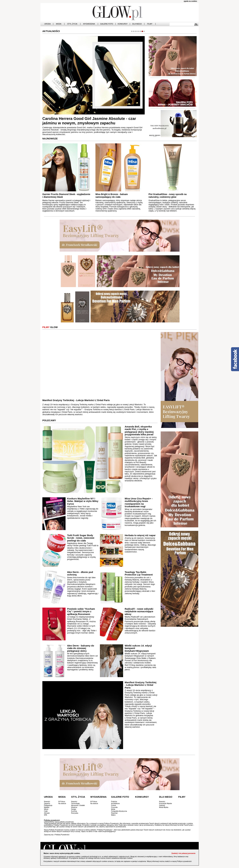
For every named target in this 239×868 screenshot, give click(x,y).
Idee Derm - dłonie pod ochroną (80, 573)
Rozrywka (75, 813)
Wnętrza (74, 807)
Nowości (47, 802)
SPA (45, 815)
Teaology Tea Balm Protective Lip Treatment (139, 573)
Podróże (114, 802)
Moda (59, 24)
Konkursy (123, 24)
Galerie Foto (107, 24)
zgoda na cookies (190, 1)
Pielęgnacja (48, 805)
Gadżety (162, 805)
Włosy (46, 809)
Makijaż (47, 807)
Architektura (115, 803)
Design (74, 809)
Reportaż (114, 813)
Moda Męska (164, 807)
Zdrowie (47, 813)
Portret (114, 805)
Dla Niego (137, 24)
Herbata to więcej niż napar (140, 535)
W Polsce (62, 802)
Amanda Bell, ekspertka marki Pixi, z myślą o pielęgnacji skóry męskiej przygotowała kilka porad (139, 431)
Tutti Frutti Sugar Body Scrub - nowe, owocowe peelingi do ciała (81, 538)
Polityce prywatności (184, 861)
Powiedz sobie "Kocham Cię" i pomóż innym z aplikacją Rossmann (81, 611)
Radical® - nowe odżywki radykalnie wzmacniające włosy (139, 611)
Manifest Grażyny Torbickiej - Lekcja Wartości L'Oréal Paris (76, 400)
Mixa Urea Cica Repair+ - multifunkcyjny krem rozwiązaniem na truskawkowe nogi (139, 502)
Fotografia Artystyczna (119, 811)
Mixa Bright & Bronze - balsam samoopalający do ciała (112, 196)
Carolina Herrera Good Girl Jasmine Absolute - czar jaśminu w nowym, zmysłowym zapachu (89, 121)
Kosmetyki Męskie (166, 803)
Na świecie (62, 803)
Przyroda (114, 807)
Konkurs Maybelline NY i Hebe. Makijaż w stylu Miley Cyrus (83, 501)
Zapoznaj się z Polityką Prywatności (57, 835)
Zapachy (47, 803)
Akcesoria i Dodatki (78, 805)
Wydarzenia (89, 24)
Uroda (47, 24)
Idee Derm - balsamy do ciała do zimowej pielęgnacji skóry (81, 648)
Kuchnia (74, 811)
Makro (113, 815)
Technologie (75, 803)
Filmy (150, 24)
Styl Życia (72, 24)
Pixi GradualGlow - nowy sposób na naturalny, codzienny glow (168, 196)
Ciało (46, 811)
